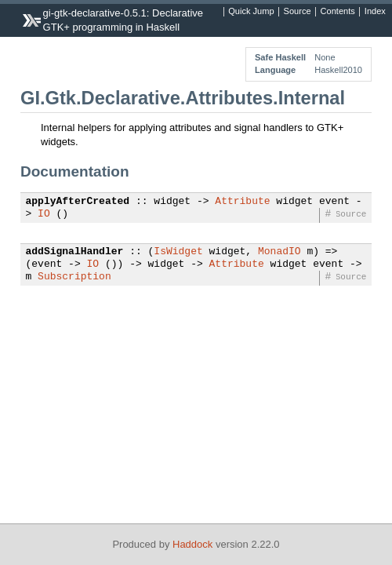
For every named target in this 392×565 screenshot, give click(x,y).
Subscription (74, 277)
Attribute (242, 202)
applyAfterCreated (78, 202)
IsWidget (178, 252)
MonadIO (279, 252)
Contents (338, 12)
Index (375, 12)
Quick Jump (251, 12)
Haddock (192, 544)
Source (298, 12)
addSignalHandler (75, 252)
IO (44, 214)
